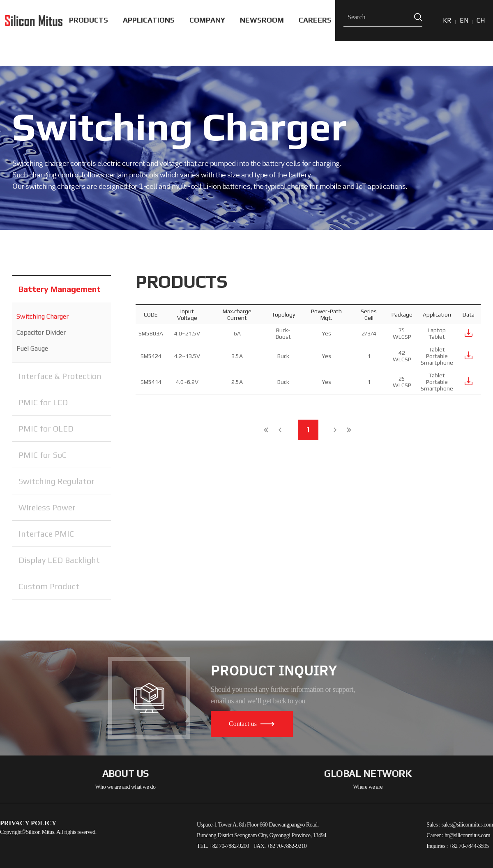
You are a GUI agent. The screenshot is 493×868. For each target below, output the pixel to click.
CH (481, 20)
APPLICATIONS (149, 20)
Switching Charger (43, 316)
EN (464, 20)
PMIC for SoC (43, 455)
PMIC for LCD (43, 402)
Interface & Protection (60, 376)
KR (447, 20)
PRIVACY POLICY (28, 823)
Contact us (252, 724)
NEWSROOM (262, 20)
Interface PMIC (46, 534)
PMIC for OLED (46, 428)
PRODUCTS (89, 20)
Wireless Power (47, 507)
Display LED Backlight (59, 560)
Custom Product (49, 586)
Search (418, 17)
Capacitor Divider (41, 332)
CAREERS (315, 20)
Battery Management (60, 289)
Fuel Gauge (32, 348)
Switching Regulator (56, 481)
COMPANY (207, 20)
